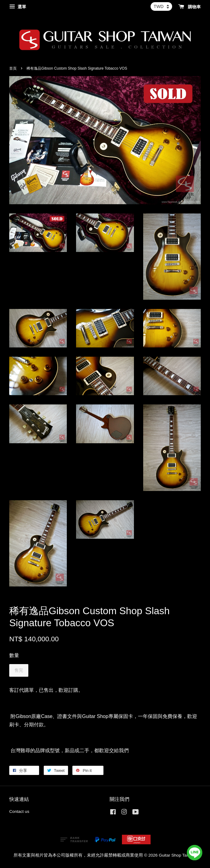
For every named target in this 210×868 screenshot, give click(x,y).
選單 (18, 7)
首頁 (13, 68)
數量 (14, 655)
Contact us (19, 811)
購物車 (190, 7)
